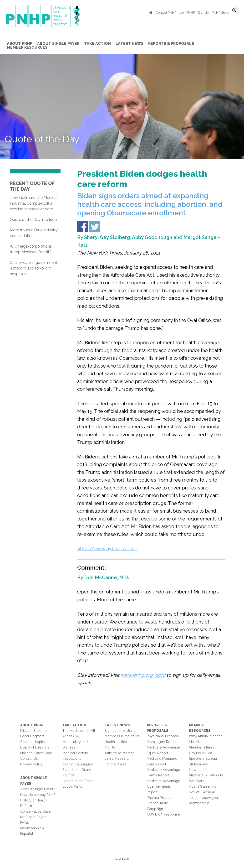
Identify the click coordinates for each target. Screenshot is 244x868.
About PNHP (32, 725)
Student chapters (34, 742)
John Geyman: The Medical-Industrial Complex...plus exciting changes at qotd (34, 203)
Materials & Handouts (206, 775)
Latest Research (118, 758)
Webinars (197, 781)
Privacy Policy (31, 764)
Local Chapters (32, 736)
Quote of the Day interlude (33, 220)
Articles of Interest (119, 753)
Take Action (74, 725)
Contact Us (29, 758)
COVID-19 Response (163, 814)
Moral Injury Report (162, 742)
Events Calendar (202, 792)
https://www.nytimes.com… (107, 549)
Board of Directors (35, 747)
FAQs (25, 823)
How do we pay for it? (38, 795)
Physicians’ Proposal (163, 736)
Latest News (117, 725)
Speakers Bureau (203, 758)
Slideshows (198, 764)
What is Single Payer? (38, 789)
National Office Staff (36, 753)
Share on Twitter (95, 227)
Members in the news (122, 736)
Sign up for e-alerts (120, 730)
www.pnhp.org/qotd (143, 675)
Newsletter (198, 770)
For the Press (115, 764)
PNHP (44, 17)
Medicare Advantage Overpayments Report (163, 786)
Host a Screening (203, 786)
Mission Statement (35, 730)
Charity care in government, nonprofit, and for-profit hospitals (34, 268)
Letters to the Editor (78, 781)
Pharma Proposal (161, 798)
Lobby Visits (72, 786)
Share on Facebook (83, 227)
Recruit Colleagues (78, 764)
